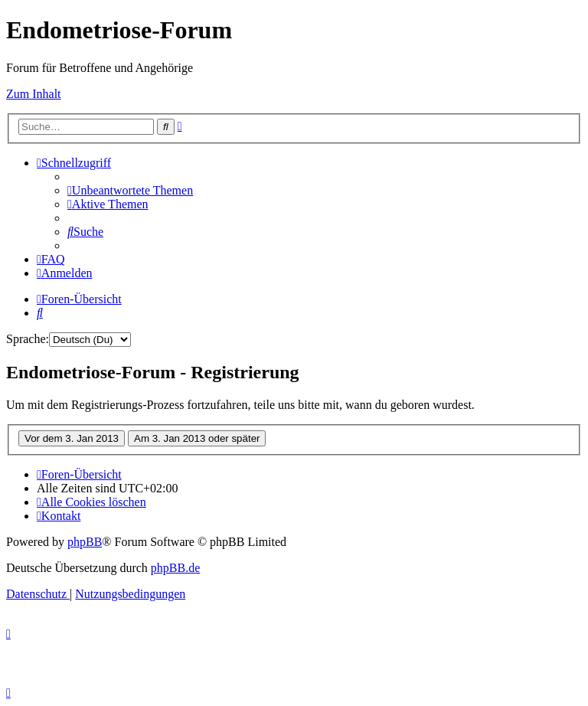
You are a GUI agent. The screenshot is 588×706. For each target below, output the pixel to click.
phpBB (85, 542)
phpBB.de (175, 568)
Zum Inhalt (34, 94)
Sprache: (28, 339)
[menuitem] (130, 190)
